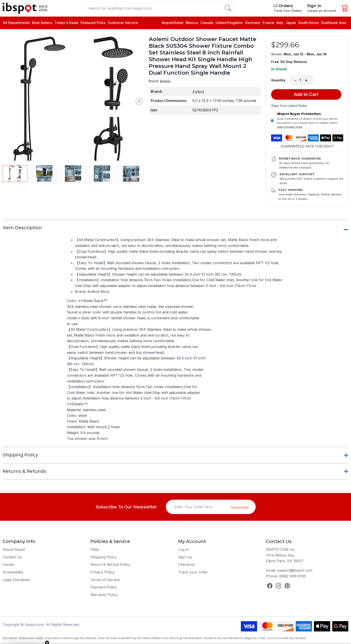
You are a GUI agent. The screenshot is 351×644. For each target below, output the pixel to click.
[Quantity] (301, 80)
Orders (283, 6)
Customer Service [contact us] (123, 23)
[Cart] (345, 9)
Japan (291, 23)
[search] (228, 8)
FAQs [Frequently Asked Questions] (95, 549)
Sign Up (185, 557)
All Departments (16, 23)
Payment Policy (104, 587)
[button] (139, 102)
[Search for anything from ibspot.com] (156, 8)
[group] (73, 98)
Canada (207, 23)
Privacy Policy (103, 572)
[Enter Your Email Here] (199, 507)
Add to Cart (306, 94)
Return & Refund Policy (110, 564)
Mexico (192, 23)
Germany (253, 23)
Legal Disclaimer (16, 580)
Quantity (278, 80)
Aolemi (165, 81)
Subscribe (240, 507)
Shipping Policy (20, 455)
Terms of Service (105, 580)
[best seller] (42, 23)
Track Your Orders (288, 11)
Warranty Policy (104, 595)
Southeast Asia (334, 23)
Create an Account (322, 11)
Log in (183, 549)
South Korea (308, 23)
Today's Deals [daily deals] (66, 23)
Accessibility (13, 572)
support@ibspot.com (295, 570)
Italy (280, 23)
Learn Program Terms (290, 127)
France (268, 23)
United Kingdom (229, 23)
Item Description (22, 228)
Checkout (186, 564)
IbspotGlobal (173, 23)
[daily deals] (93, 23)
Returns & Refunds (25, 471)
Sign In (314, 6)
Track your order (193, 572)
